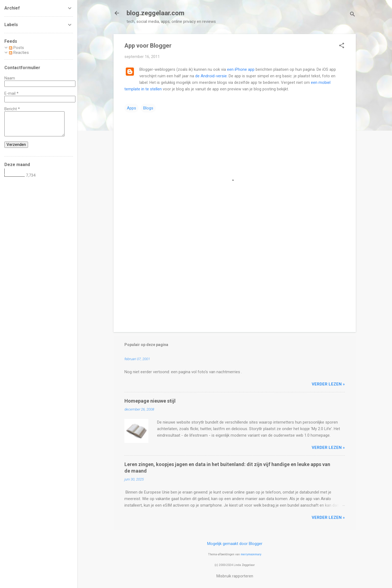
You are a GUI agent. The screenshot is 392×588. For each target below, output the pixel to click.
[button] (342, 46)
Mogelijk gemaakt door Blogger (235, 544)
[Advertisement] (235, 281)
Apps (131, 108)
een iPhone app (241, 69)
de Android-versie (211, 76)
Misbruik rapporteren (235, 576)
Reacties (19, 53)
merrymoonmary (251, 554)
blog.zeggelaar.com (155, 13)
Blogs (148, 108)
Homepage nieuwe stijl (150, 401)
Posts (16, 48)
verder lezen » (328, 384)
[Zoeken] (353, 15)
